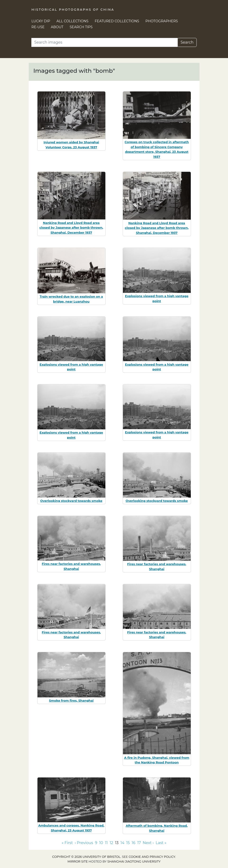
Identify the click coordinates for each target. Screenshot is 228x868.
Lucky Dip (41, 21)
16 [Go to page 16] (134, 843)
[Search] (105, 42)
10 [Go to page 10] (101, 843)
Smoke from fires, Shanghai (71, 700)
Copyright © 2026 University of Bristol (86, 857)
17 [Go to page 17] (139, 843)
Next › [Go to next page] (148, 843)
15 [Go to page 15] (128, 843)
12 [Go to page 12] (111, 843)
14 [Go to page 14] (122, 843)
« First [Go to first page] (67, 843)
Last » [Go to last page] (161, 843)
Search (187, 42)
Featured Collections (117, 21)
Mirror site (78, 861)
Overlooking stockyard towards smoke (71, 501)
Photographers (162, 21)
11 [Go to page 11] (106, 843)
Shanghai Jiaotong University (134, 861)
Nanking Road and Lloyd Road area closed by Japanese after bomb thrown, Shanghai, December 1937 (71, 228)
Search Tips (81, 27)
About (57, 27)
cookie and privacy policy (152, 857)
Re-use (38, 27)
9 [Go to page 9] (96, 843)
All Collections (72, 21)
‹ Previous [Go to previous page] (84, 843)
